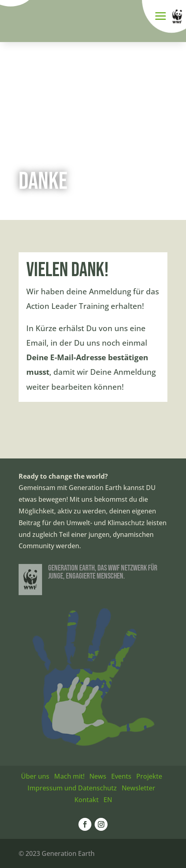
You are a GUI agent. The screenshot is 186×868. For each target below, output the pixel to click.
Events (121, 776)
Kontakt (87, 800)
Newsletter (138, 788)
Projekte (149, 776)
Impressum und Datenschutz (72, 788)
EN (108, 800)
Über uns (35, 776)
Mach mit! (69, 776)
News (98, 776)
